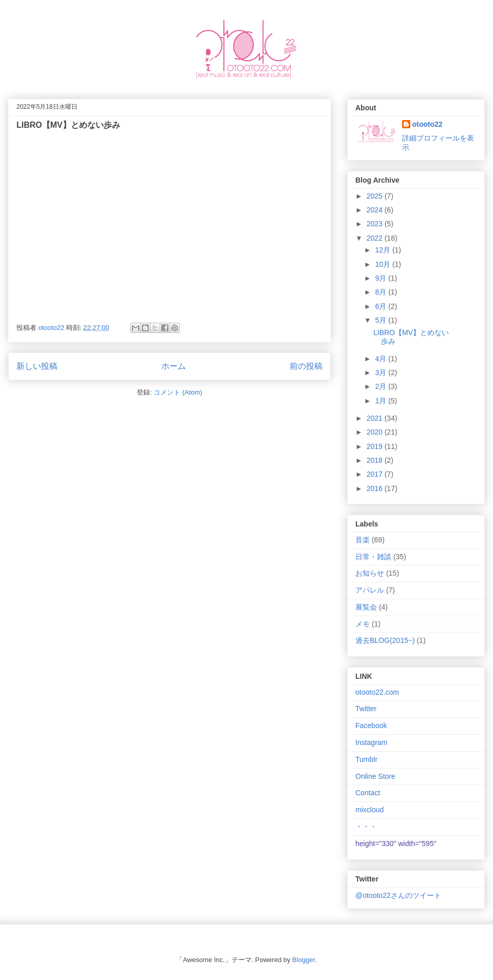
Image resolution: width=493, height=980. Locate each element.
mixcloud (369, 810)
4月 (382, 359)
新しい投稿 (37, 366)
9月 (382, 278)
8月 (382, 292)
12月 (383, 250)
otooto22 (428, 124)
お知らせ (370, 573)
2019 (376, 446)
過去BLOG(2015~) (385, 640)
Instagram (371, 742)
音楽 (363, 540)
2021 (376, 418)
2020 (376, 432)
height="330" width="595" (396, 844)
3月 (382, 373)
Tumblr (366, 759)
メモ (363, 624)
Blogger (304, 960)
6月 (382, 306)
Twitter (366, 709)
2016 (376, 488)
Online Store (375, 776)
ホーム (174, 366)
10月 (383, 264)
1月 (382, 401)
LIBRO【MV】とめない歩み (68, 125)
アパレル (370, 590)
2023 (376, 224)
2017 (376, 474)
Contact (368, 793)
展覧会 (366, 607)
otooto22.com (377, 692)
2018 (376, 460)
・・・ (366, 827)
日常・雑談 (373, 557)
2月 (382, 386)
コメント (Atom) (178, 392)
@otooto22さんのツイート (398, 895)
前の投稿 (306, 366)
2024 (376, 210)
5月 (382, 320)
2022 (376, 238)
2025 (376, 196)
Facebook (371, 726)
